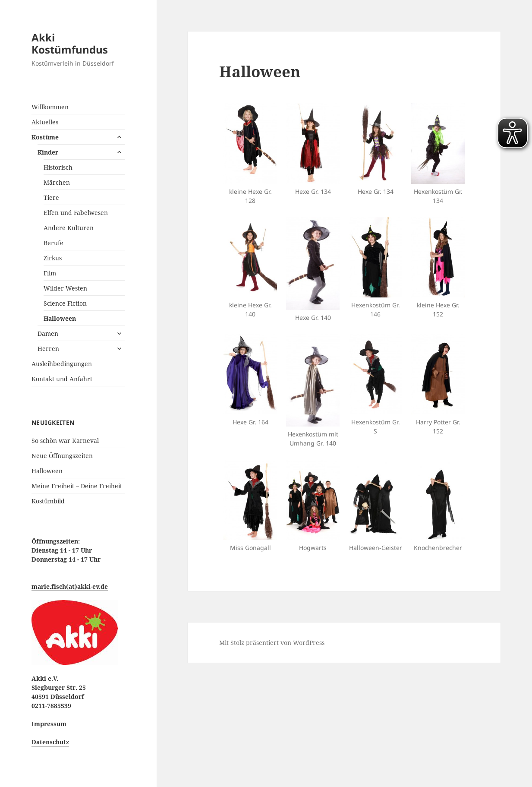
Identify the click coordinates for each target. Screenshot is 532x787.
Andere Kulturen (69, 228)
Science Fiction (65, 303)
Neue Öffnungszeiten (62, 456)
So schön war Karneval (65, 441)
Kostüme (45, 137)
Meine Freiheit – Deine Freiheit (77, 486)
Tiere (51, 198)
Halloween (60, 318)
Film (50, 273)
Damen (48, 333)
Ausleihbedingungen (62, 364)
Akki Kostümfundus (70, 43)
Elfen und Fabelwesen (76, 213)
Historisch (58, 167)
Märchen (57, 182)
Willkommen (50, 107)
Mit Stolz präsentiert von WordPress (272, 643)
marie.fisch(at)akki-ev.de (70, 586)
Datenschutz (50, 742)
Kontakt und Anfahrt (62, 379)
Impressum (49, 724)
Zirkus (53, 258)
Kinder (48, 152)
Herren (48, 349)
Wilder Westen (65, 288)
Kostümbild (48, 501)
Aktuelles (45, 122)
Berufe (54, 243)
